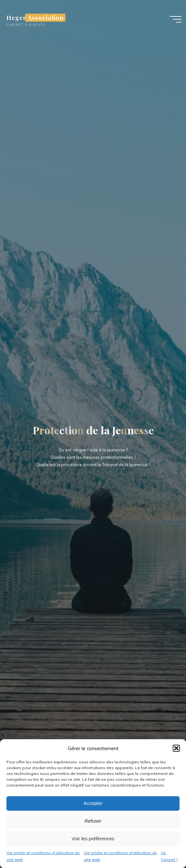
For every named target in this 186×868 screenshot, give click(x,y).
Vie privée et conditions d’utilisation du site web (43, 856)
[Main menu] (176, 19)
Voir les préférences (93, 839)
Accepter (93, 803)
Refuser (93, 821)
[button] (176, 748)
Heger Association (35, 18)
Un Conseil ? (169, 856)
